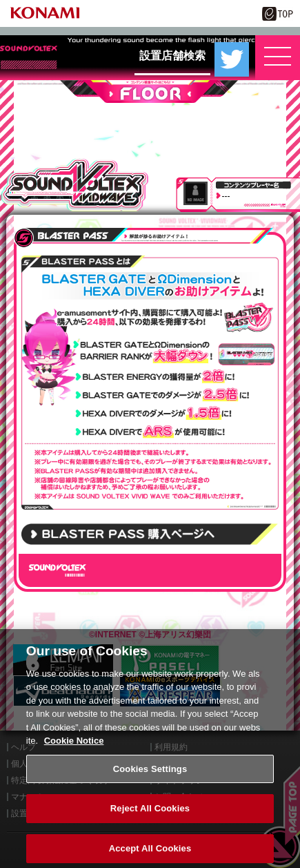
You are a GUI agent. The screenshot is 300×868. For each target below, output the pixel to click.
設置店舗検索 (172, 56)
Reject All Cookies (150, 814)
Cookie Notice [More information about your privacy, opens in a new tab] (74, 747)
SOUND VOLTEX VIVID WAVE (75, 185)
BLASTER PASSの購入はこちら (150, 534)
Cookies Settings (150, 774)
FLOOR (150, 91)
